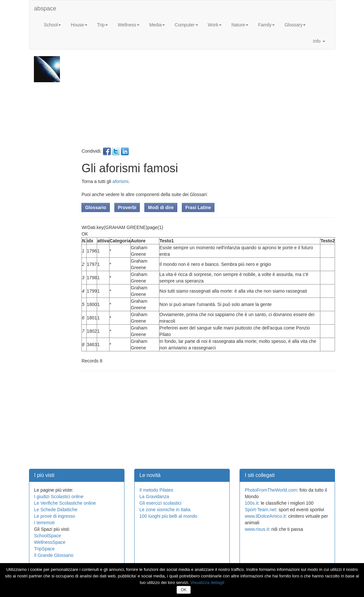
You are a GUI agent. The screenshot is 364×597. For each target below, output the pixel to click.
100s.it (251, 503)
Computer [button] (186, 25)
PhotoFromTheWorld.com (271, 490)
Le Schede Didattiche (56, 510)
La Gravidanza (154, 497)
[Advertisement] (207, 102)
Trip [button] (103, 25)
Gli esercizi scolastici (160, 503)
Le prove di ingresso (55, 516)
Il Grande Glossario (54, 555)
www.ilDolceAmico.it (265, 516)
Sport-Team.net (260, 510)
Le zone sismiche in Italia (165, 510)
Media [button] (157, 25)
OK (184, 590)
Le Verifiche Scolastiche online (65, 503)
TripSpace (44, 549)
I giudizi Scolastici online (59, 497)
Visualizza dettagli (207, 582)
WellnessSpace (50, 542)
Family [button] (266, 25)
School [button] (53, 25)
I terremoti (44, 523)
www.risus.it (257, 529)
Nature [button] (240, 25)
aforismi (120, 181)
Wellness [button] (129, 25)
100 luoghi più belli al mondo (168, 516)
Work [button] (215, 25)
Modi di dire (161, 207)
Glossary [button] (295, 25)
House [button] (79, 25)
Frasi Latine (198, 207)
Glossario (96, 207)
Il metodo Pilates (156, 490)
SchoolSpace (48, 536)
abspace (45, 8)
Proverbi (127, 207)
